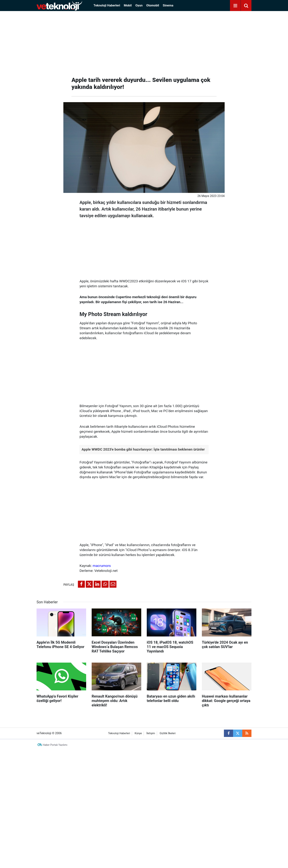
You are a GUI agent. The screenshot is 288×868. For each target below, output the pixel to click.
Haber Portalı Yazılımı (55, 745)
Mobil (128, 5)
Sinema (168, 5)
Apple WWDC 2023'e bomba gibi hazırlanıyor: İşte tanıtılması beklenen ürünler (143, 449)
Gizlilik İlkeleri (168, 733)
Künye (138, 733)
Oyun (139, 5)
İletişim (151, 733)
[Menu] (235, 6)
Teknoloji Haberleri (107, 5)
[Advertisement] (144, 42)
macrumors (102, 566)
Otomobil (153, 5)
